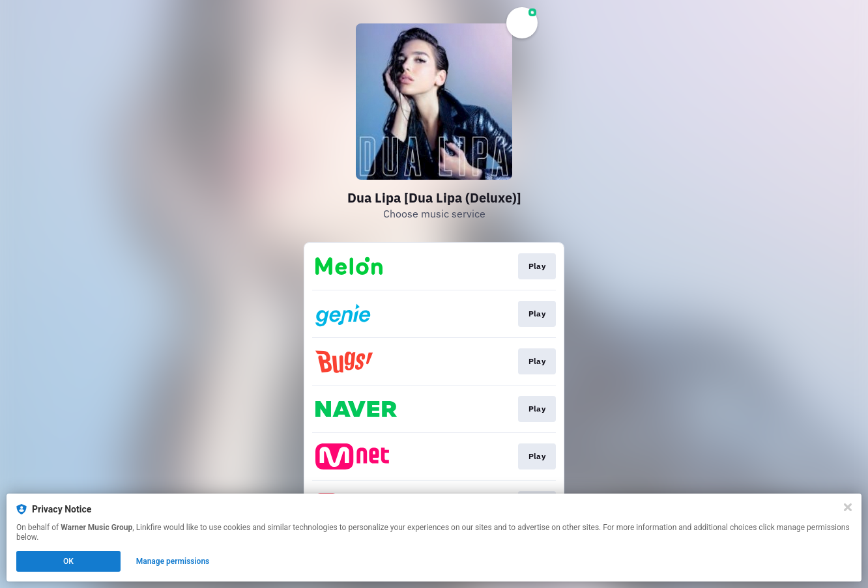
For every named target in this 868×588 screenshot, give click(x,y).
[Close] (848, 507)
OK (68, 561)
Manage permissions (173, 561)
